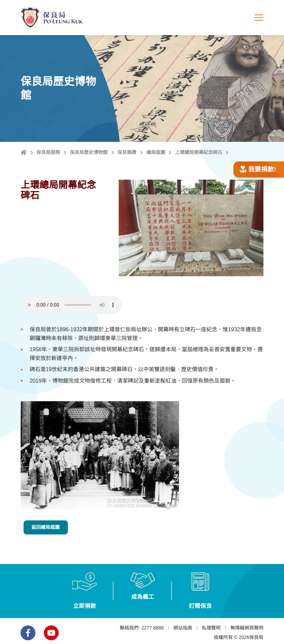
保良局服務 (48, 152)
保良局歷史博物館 (89, 152)
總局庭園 (156, 152)
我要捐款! (258, 169)
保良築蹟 (127, 152)
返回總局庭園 (49, 526)
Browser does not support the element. (71, 305)
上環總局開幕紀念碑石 (199, 152)
